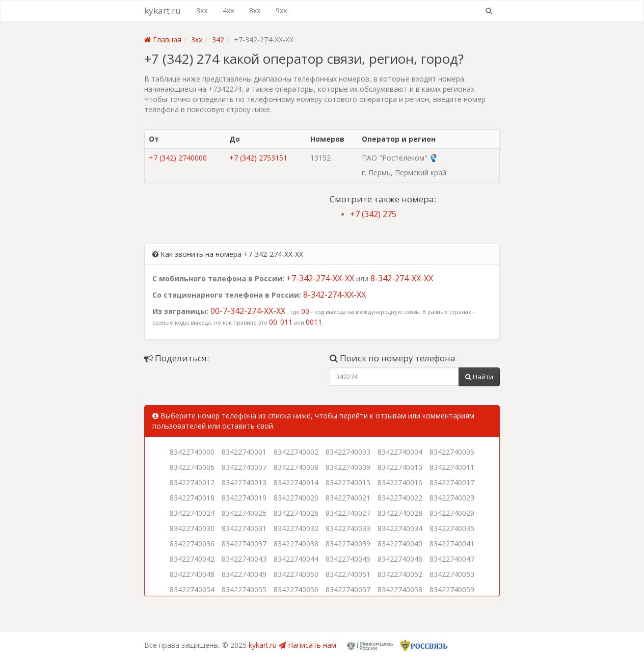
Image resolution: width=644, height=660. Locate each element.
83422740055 (244, 589)
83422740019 (244, 498)
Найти (479, 377)
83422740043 (244, 559)
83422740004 (400, 452)
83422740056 (296, 589)
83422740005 (452, 452)
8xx (255, 10)
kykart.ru (163, 10)
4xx (228, 10)
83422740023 (452, 498)
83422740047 (452, 559)
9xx (281, 10)
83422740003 (348, 452)
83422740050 (296, 574)
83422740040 (400, 544)
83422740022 (400, 498)
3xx (202, 10)
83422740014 (296, 482)
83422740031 (244, 528)
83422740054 (192, 589)
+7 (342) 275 (373, 214)
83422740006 (192, 467)
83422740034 (400, 528)
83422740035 (452, 528)
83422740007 (244, 467)
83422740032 (296, 528)
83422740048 (192, 574)
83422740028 (400, 513)
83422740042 (192, 559)
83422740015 (348, 482)
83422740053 (452, 574)
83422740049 (244, 574)
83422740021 (348, 498)
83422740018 (192, 498)
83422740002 (296, 452)
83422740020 (296, 498)
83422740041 (452, 544)
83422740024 (192, 513)
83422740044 (296, 559)
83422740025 (244, 513)
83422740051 (348, 574)
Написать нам (307, 645)
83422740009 (348, 467)
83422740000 (192, 452)
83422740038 (296, 544)
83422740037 (244, 544)
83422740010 (400, 467)
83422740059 (452, 589)
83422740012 (192, 482)
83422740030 (192, 528)
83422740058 (400, 589)
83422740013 (244, 482)
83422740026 (296, 513)
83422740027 (348, 513)
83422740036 (192, 544)
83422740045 (348, 559)
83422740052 (400, 574)
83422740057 (348, 589)
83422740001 (244, 452)
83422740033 (348, 528)
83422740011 (452, 467)
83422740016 (400, 482)
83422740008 (296, 467)
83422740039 (348, 544)
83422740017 (452, 482)
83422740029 (452, 513)
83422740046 (400, 559)
